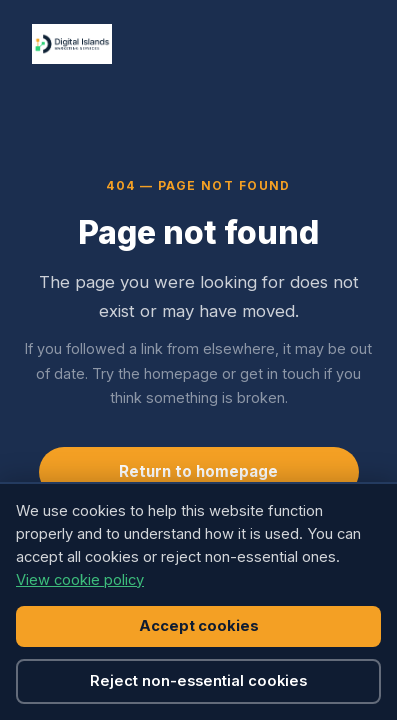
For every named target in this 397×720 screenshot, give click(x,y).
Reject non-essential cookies (198, 681)
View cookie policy (80, 580)
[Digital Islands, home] (72, 44)
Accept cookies (199, 626)
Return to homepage (198, 471)
